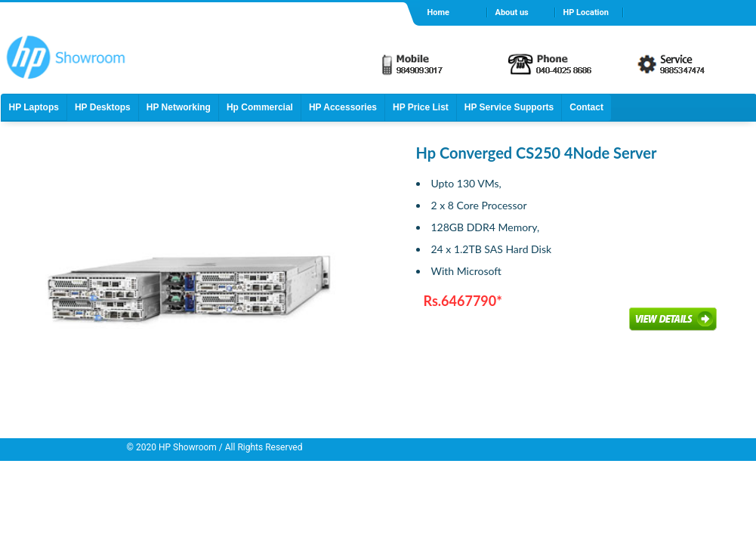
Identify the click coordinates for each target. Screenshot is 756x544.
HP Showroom (187, 447)
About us (512, 12)
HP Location (586, 12)
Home (438, 12)
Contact (586, 107)
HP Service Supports (509, 107)
